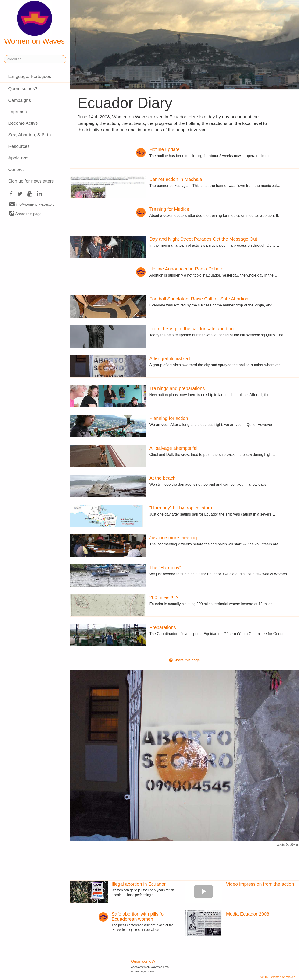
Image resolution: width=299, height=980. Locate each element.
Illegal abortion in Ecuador (139, 884)
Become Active (23, 123)
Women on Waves (35, 23)
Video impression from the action (260, 884)
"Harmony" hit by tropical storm (181, 508)
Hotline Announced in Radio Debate (186, 269)
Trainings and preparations (177, 388)
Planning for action (169, 418)
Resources (19, 146)
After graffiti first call (170, 358)
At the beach (162, 478)
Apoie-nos (18, 158)
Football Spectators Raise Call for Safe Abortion (199, 299)
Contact (16, 169)
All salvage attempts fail (174, 448)
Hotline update (164, 149)
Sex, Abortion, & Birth (29, 135)
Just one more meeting (173, 538)
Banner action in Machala (176, 179)
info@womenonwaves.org (32, 204)
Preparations (162, 627)
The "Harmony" (165, 568)
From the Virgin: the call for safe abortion (191, 329)
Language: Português (30, 76)
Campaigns (20, 100)
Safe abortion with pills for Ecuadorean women (138, 917)
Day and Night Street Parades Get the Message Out (203, 239)
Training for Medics (169, 209)
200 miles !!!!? (164, 597)
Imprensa (18, 112)
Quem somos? (23, 89)
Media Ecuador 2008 (248, 914)
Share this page (25, 214)
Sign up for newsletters (31, 181)
